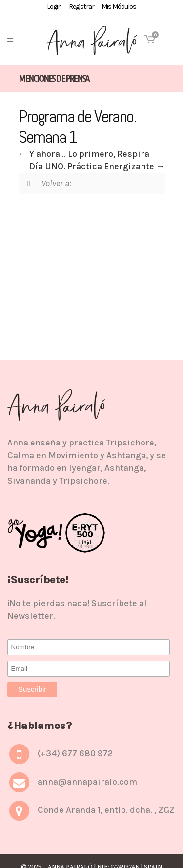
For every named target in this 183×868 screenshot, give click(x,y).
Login (54, 7)
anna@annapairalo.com (87, 782)
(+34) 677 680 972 (75, 753)
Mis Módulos (119, 7)
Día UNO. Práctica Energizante (97, 166)
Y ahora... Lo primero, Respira (84, 154)
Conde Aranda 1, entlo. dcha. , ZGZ (106, 810)
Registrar (81, 7)
